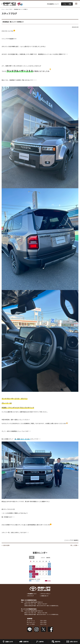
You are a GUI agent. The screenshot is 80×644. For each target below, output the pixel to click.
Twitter (43, 629)
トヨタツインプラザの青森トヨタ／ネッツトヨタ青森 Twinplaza (19, 4)
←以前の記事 (6, 545)
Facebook (50, 629)
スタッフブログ (9, 9)
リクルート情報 (67, 4)
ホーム (3, 9)
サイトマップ (31, 596)
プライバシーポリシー (46, 594)
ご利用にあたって (45, 596)
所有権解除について (53, 4)
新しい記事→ (74, 545)
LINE (30, 629)
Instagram (37, 629)
